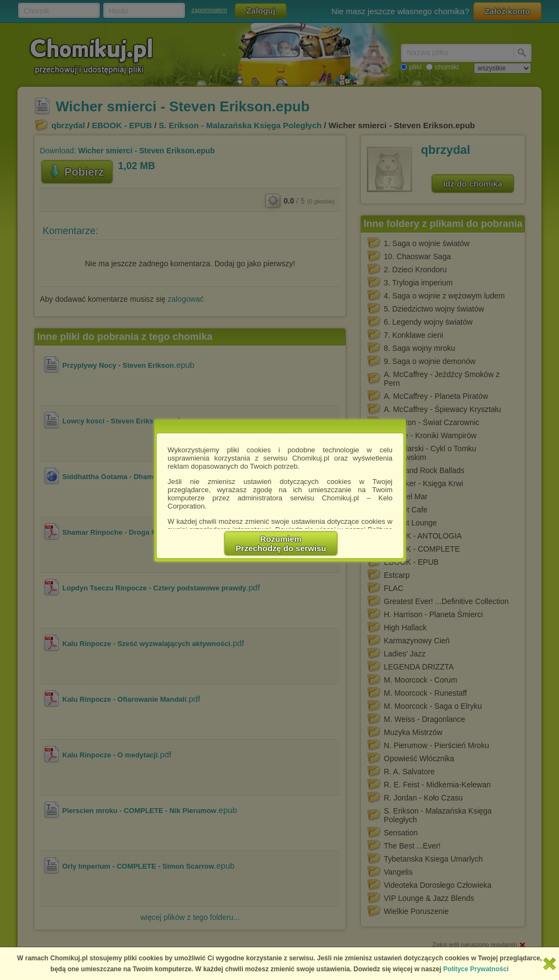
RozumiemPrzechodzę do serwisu (281, 543)
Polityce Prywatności (476, 969)
